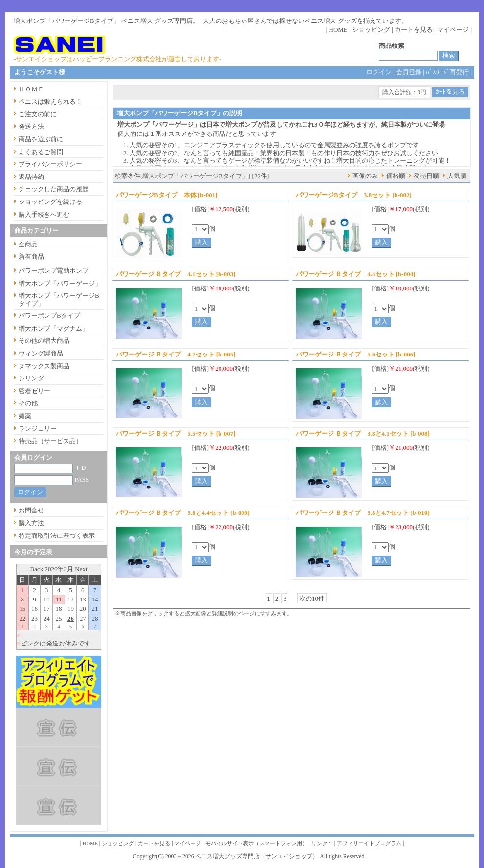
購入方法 (31, 523)
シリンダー (34, 378)
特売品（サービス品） (50, 441)
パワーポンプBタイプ (49, 316)
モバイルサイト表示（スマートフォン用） (256, 843)
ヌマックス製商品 (44, 366)
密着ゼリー (34, 391)
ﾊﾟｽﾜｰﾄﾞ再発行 (447, 72)
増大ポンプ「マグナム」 (54, 328)
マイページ (453, 30)
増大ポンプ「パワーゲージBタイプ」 (59, 300)
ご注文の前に (38, 114)
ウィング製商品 (41, 353)
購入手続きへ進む (44, 214)
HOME (338, 30)
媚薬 (25, 416)
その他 (28, 403)
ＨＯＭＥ (31, 89)
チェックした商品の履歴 (54, 189)
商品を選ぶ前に (41, 139)
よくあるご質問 (41, 152)
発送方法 (31, 126)
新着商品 (31, 256)
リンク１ (322, 843)
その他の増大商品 (44, 341)
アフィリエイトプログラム (369, 843)
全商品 (28, 244)
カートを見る (414, 30)
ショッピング (371, 30)
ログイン (379, 72)
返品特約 (31, 177)
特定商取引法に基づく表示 (57, 536)
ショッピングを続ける (50, 202)
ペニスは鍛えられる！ (50, 101)
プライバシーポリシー (50, 164)
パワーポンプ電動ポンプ (54, 271)
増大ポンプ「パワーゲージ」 (60, 283)
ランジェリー (38, 429)
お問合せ (31, 510)
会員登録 (409, 72)
